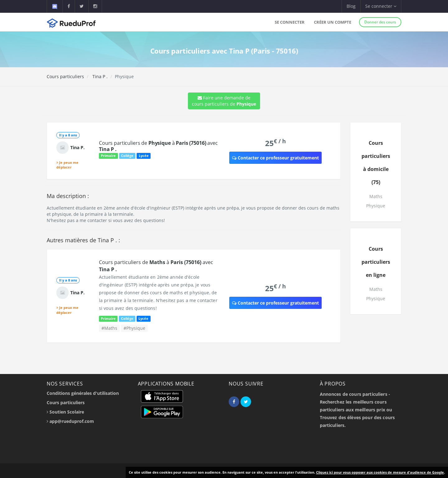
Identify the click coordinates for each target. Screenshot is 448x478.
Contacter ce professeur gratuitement (275, 158)
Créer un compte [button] (333, 22)
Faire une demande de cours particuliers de (224, 101)
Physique (376, 206)
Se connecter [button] (381, 6)
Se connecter (290, 22)
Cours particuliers (65, 76)
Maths (376, 196)
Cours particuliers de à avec (158, 146)
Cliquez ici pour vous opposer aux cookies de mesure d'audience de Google (380, 472)
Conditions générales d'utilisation (83, 393)
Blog (351, 6)
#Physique (134, 328)
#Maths (109, 328)
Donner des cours (380, 22)
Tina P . (99, 76)
